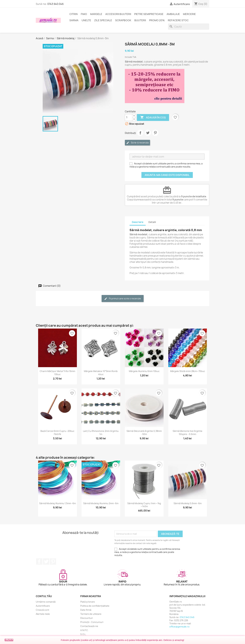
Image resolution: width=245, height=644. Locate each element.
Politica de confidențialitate (95, 606)
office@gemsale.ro (179, 627)
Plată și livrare (88, 602)
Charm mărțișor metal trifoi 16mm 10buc (57, 373)
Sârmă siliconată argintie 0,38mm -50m (144, 433)
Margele (96, 14)
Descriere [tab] (138, 222)
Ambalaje (173, 14)
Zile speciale (103, 20)
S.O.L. (83, 634)
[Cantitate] (129, 117)
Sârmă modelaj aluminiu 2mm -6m (101, 503)
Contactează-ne (89, 626)
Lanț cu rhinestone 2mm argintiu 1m (101, 433)
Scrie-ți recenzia (137, 143)
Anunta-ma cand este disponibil (167, 175)
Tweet (148, 133)
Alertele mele (43, 614)
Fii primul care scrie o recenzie (123, 299)
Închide (9, 640)
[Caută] (189, 27)
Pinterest (155, 133)
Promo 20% (157, 20)
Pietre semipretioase (149, 14)
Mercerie (189, 14)
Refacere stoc (178, 20)
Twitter (46, 562)
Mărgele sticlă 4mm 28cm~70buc (188, 371)
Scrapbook (123, 20)
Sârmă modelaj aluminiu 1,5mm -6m (57, 503)
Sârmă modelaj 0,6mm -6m (188, 503)
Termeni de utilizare (91, 614)
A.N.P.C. (84, 630)
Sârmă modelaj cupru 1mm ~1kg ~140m (144, 505)
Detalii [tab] (152, 222)
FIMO (84, 14)
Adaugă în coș (153, 117)
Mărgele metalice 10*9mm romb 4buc (101, 373)
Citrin (74, 14)
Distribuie (140, 133)
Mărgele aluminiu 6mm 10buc (144, 371)
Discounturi (87, 618)
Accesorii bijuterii (118, 14)
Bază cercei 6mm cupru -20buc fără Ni (57, 433)
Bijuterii (140, 20)
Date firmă (86, 610)
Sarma (74, 20)
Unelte (86, 20)
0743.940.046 (55, 4)
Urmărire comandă (46, 602)
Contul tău (44, 596)
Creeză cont (42, 610)
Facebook (39, 562)
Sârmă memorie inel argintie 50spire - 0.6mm (187, 433)
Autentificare (43, 606)
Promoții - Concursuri (92, 622)
